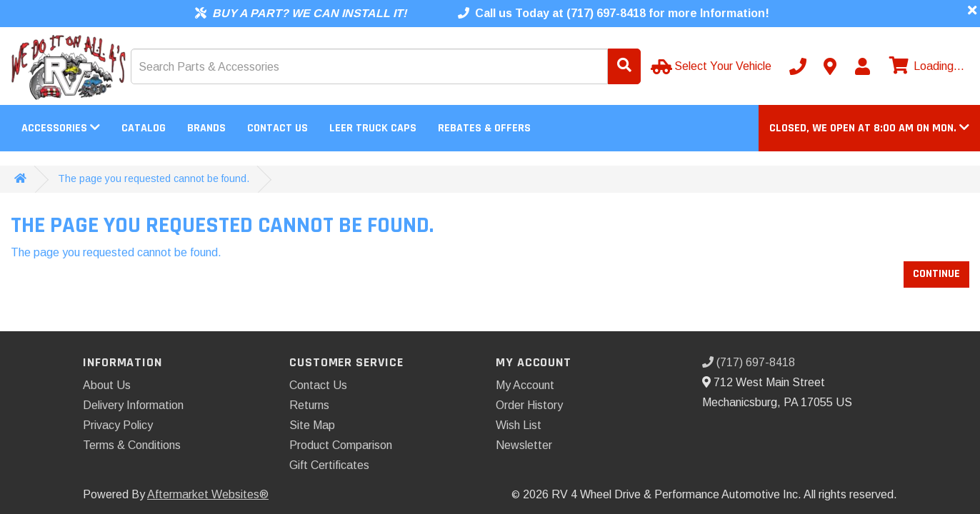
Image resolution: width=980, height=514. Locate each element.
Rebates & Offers (484, 128)
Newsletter (524, 445)
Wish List (519, 425)
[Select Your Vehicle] (712, 66)
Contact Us (277, 128)
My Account (525, 385)
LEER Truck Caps (373, 128)
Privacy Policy (118, 425)
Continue (936, 274)
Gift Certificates (329, 465)
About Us (107, 385)
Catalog (144, 128)
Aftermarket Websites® (208, 494)
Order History (529, 405)
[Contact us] (830, 66)
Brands (206, 128)
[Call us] (798, 66)
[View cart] (925, 66)
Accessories (61, 128)
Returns (309, 405)
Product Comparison (341, 445)
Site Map (312, 425)
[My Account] (862, 66)
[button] (869, 128)
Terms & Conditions (132, 445)
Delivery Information (133, 405)
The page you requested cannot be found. (154, 178)
